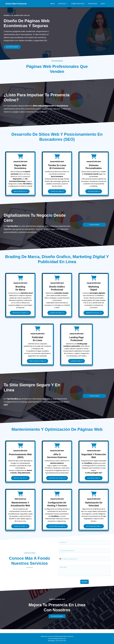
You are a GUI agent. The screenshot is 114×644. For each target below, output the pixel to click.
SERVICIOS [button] (66, 4)
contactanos (94, 226)
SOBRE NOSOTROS (80, 4)
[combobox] (61, 562)
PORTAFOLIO (94, 4)
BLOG (103, 4)
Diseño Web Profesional (16, 4)
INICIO (56, 4)
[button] (69, 4)
